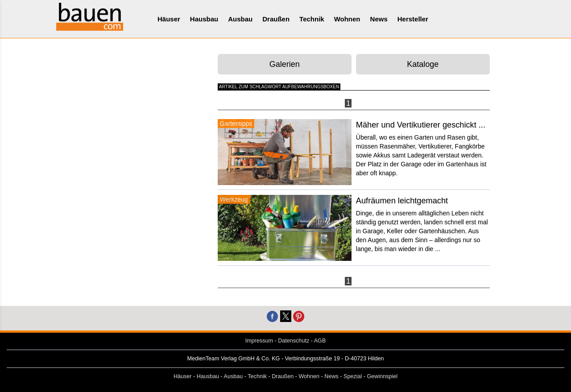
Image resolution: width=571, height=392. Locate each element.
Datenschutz (294, 341)
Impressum (259, 341)
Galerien (285, 64)
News (379, 19)
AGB (320, 341)
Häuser (169, 19)
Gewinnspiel (383, 376)
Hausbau (204, 19)
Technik (312, 19)
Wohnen (347, 19)
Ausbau (240, 19)
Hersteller (413, 19)
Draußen (276, 19)
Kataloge (423, 64)
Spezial (353, 376)
